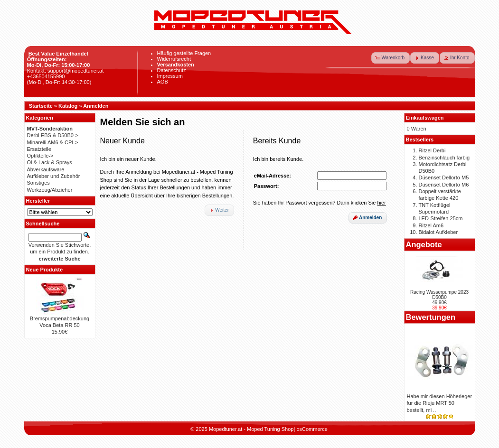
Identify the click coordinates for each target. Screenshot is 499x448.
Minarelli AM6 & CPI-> (53, 142)
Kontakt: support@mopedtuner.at (66, 71)
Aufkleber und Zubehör (54, 176)
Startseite (41, 106)
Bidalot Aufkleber (438, 232)
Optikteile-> (40, 156)
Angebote (424, 244)
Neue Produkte (45, 270)
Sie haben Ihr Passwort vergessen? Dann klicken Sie (320, 203)
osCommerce (312, 429)
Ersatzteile (39, 149)
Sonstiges (38, 183)
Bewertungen (431, 317)
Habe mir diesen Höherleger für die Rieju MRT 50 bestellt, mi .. (440, 403)
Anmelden (96, 106)
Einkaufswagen (425, 118)
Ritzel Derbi (432, 150)
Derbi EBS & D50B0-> (53, 135)
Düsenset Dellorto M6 (444, 185)
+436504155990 (46, 76)
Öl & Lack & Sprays (50, 162)
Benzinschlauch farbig (444, 158)
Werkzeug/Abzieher (50, 190)
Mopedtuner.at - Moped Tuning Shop (251, 429)
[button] (391, 58)
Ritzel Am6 (431, 225)
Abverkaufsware (46, 169)
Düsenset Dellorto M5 (444, 177)
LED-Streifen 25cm (441, 218)
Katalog (68, 106)
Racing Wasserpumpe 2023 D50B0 (439, 295)
